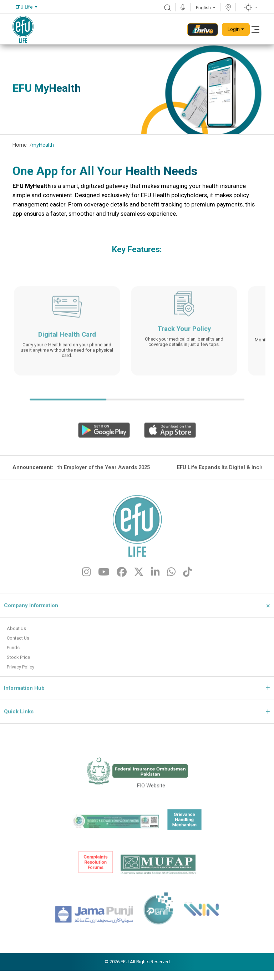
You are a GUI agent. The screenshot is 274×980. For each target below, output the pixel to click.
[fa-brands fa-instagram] (87, 597)
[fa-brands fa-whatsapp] (171, 597)
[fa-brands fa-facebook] (122, 597)
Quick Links (19, 738)
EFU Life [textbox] (24, 7)
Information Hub (24, 714)
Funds (14, 672)
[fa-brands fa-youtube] (104, 597)
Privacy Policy (23, 693)
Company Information (31, 629)
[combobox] (26, 7)
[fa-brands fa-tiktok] (187, 597)
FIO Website (151, 811)
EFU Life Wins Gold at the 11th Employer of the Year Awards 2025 (105, 491)
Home (20, 145)
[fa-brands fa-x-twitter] (139, 597)
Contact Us (20, 662)
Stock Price (20, 683)
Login (234, 29)
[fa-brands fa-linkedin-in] (155, 597)
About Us (18, 652)
